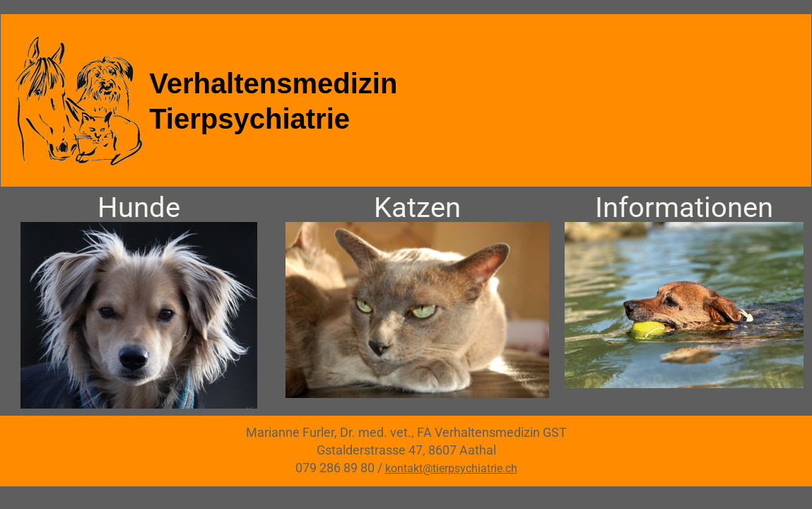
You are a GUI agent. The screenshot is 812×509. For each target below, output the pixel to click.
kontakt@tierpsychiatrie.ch (451, 468)
